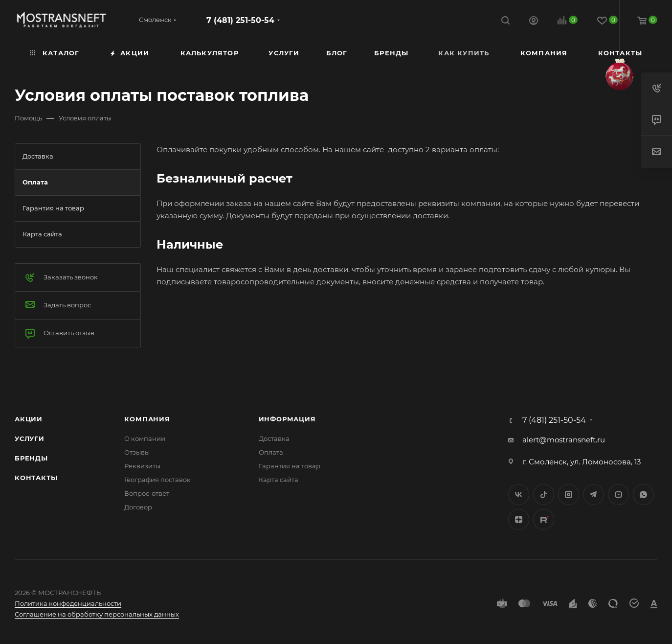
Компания (147, 419)
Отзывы (137, 452)
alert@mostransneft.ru (564, 440)
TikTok (544, 519)
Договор (138, 507)
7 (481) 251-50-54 (240, 20)
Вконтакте (519, 494)
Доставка (274, 438)
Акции (29, 419)
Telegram (594, 494)
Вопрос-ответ (147, 493)
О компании (145, 438)
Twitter (544, 494)
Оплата (271, 452)
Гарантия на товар (290, 466)
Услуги (30, 438)
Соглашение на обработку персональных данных (97, 614)
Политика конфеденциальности (68, 603)
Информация (287, 419)
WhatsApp (643, 494)
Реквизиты (142, 466)
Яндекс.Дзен (519, 519)
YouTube (618, 494)
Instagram (569, 494)
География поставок (157, 480)
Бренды (31, 458)
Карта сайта (279, 480)
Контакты (36, 478)
